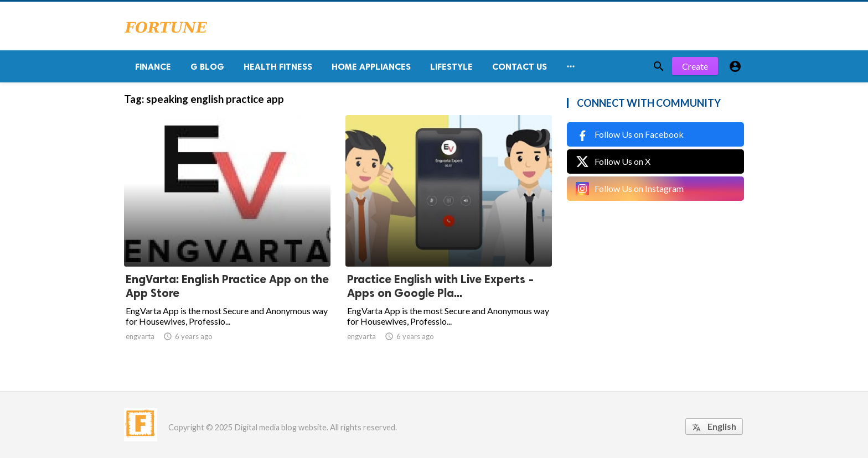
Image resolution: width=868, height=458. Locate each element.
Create (695, 66)
